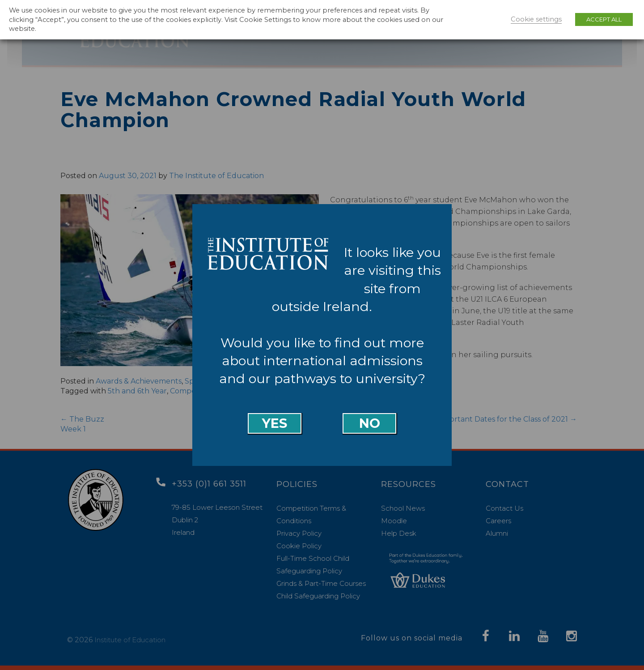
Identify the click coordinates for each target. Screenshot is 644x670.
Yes (275, 423)
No (370, 423)
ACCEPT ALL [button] (604, 19)
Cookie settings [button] (536, 19)
